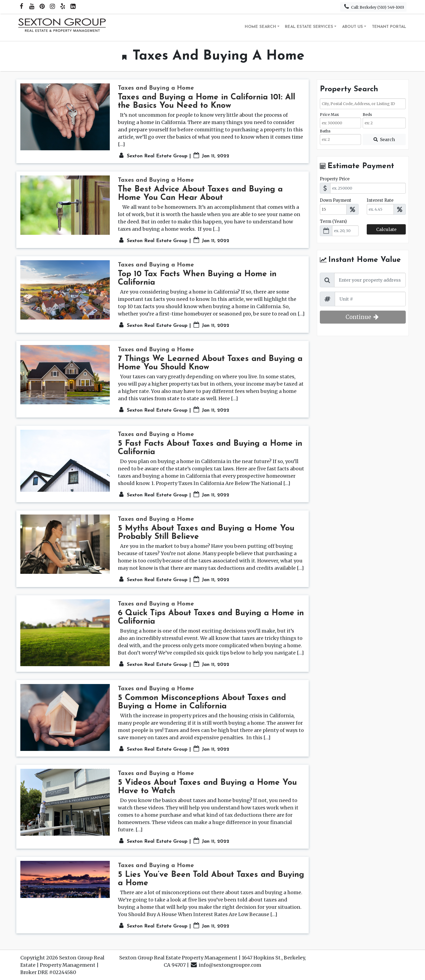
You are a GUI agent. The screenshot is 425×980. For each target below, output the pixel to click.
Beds (367, 115)
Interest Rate (380, 200)
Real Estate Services (309, 27)
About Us (352, 27)
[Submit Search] (384, 139)
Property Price (335, 179)
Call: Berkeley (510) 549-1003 (373, 7)
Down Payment (336, 200)
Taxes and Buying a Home (156, 88)
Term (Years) (333, 221)
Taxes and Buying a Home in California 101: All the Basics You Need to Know (207, 102)
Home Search (260, 27)
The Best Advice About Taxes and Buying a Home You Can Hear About (200, 194)
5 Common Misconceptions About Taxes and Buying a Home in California (202, 702)
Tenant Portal (389, 27)
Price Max (329, 115)
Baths (325, 131)
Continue (363, 317)
